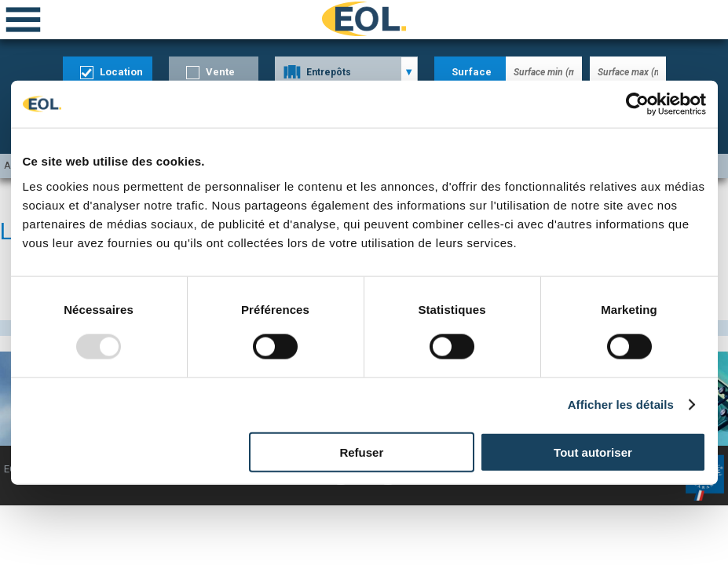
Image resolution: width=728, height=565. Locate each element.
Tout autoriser (593, 452)
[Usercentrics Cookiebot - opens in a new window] (637, 104)
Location (121, 72)
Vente (220, 72)
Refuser (361, 452)
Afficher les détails (621, 405)
